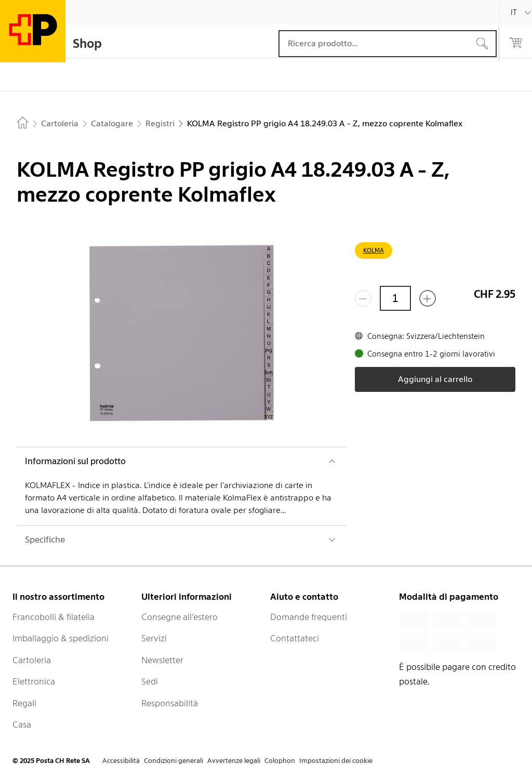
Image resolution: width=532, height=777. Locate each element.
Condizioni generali (174, 761)
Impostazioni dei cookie (336, 761)
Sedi (150, 681)
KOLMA (374, 250)
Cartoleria (32, 660)
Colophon (280, 761)
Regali (24, 703)
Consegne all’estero (179, 617)
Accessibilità (121, 761)
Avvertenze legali (234, 761)
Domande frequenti (309, 617)
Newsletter (162, 660)
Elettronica (34, 681)
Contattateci (295, 638)
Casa (22, 725)
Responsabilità (170, 703)
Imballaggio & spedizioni (61, 638)
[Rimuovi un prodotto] (363, 298)
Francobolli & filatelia (54, 617)
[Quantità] (395, 298)
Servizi (154, 638)
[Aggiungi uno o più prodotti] (428, 298)
